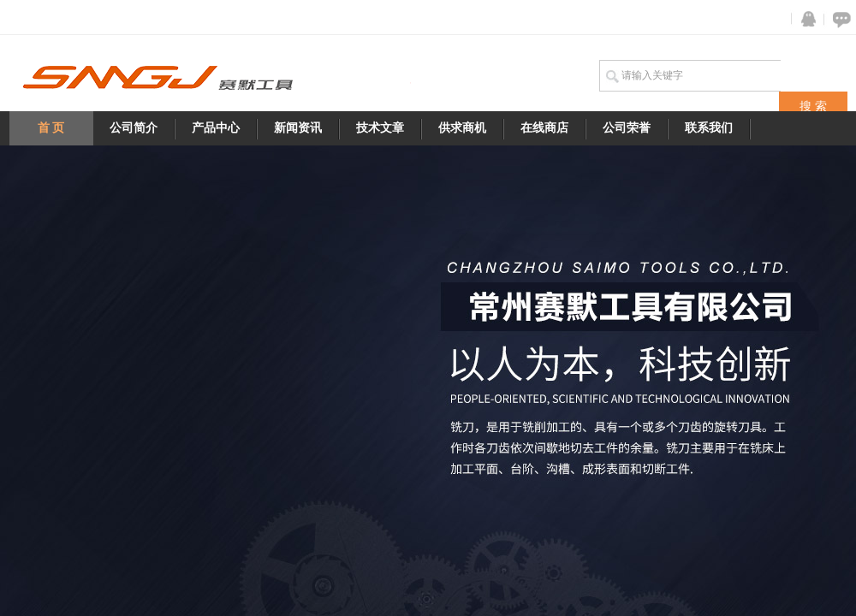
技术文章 (380, 128)
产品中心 (216, 128)
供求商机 (462, 128)
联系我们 (709, 128)
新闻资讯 (298, 128)
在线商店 (544, 128)
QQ (805, 19)
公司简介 (134, 128)
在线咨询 (839, 19)
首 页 (51, 128)
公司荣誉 (627, 128)
